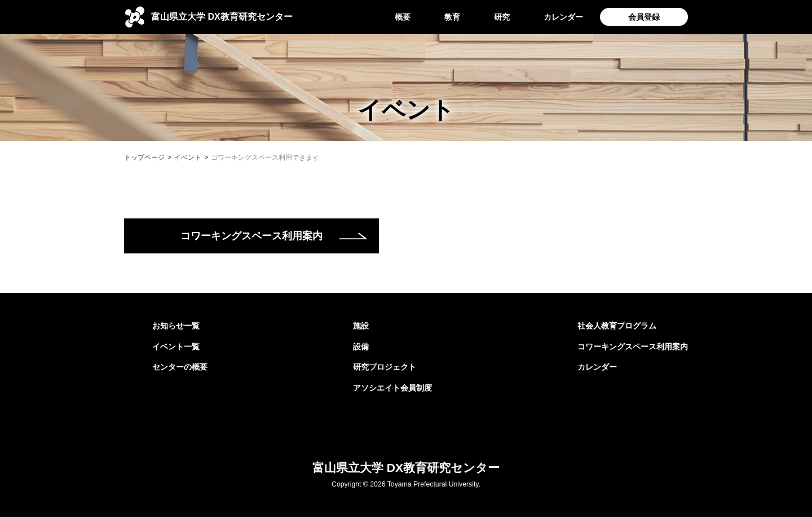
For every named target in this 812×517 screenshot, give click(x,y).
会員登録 (644, 17)
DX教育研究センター (222, 17)
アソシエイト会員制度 (392, 388)
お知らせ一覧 (176, 326)
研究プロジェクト (385, 367)
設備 (361, 347)
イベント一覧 (176, 347)
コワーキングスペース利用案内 (251, 236)
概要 (403, 17)
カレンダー (563, 17)
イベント (188, 157)
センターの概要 (180, 367)
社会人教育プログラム (617, 326)
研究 (502, 17)
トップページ (144, 157)
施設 (361, 326)
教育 (452, 17)
